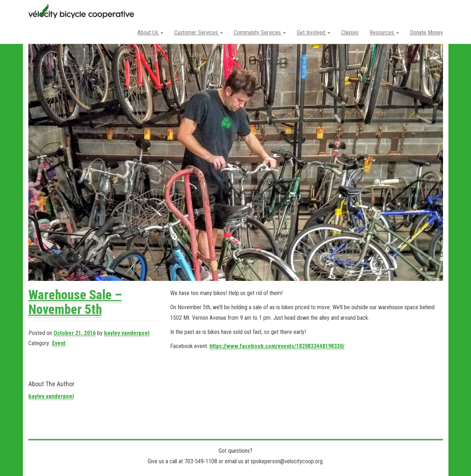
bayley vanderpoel (127, 333)
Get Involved (314, 33)
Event (59, 343)
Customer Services (199, 33)
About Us (150, 33)
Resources (384, 33)
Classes (350, 33)
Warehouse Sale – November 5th (75, 302)
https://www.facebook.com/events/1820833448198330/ (277, 346)
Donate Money (426, 33)
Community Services (260, 33)
